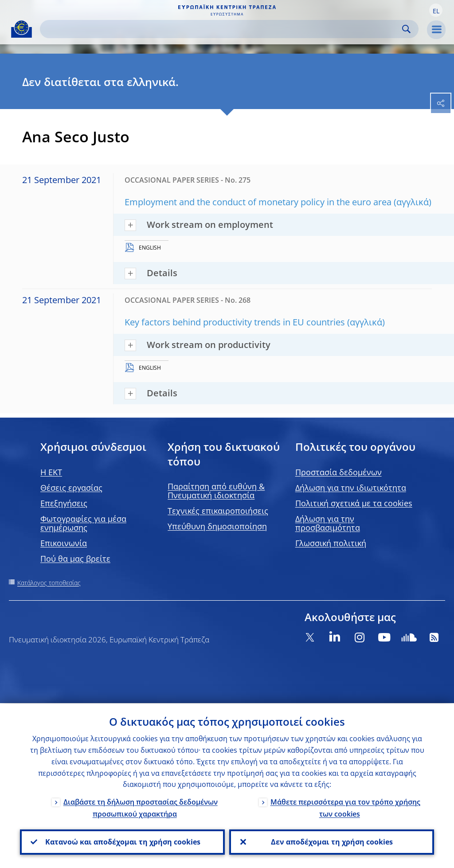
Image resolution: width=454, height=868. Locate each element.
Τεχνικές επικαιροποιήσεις (218, 511)
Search (406, 29)
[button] (436, 10)
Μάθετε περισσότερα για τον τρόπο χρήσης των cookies (345, 808)
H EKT (51, 472)
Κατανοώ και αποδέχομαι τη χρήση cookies (122, 842)
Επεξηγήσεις (64, 503)
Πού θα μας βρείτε (75, 559)
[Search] (222, 29)
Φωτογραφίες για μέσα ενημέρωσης (83, 523)
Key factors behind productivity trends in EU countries (235, 322)
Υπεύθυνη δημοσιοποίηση (217, 526)
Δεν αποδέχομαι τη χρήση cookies (332, 842)
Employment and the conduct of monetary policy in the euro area (258, 202)
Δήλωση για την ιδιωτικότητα (351, 488)
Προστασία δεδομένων (339, 472)
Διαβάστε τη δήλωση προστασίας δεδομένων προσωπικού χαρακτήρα (141, 808)
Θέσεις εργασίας (71, 488)
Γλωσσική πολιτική (331, 543)
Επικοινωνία (64, 543)
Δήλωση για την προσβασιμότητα (328, 523)
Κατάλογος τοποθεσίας (49, 583)
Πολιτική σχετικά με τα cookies (354, 503)
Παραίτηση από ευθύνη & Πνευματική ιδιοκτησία (216, 491)
